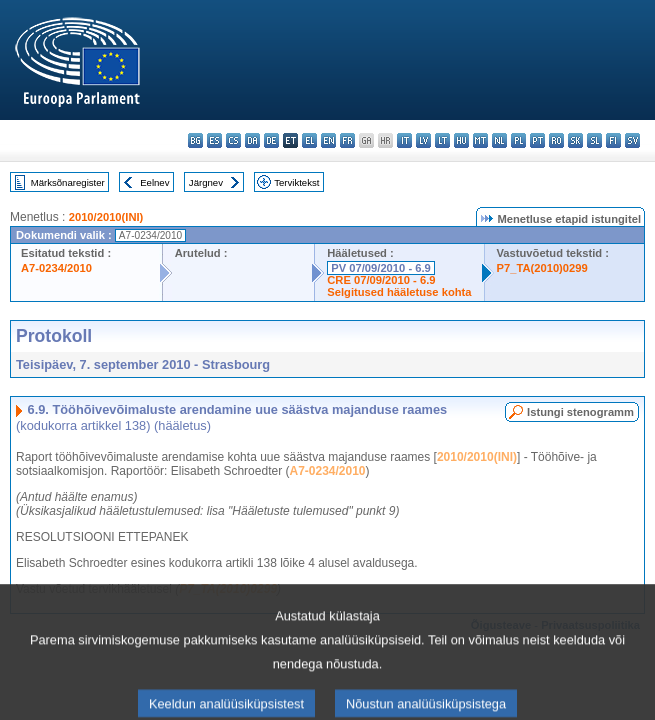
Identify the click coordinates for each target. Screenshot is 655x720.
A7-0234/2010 (56, 268)
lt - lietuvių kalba (442, 140)
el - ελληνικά (309, 140)
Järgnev (206, 182)
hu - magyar (461, 140)
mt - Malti (480, 140)
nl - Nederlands (499, 140)
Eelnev (154, 182)
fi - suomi (613, 140)
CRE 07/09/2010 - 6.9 (381, 280)
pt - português (537, 140)
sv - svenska (632, 140)
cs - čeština (233, 140)
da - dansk (252, 140)
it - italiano (404, 140)
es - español (214, 140)
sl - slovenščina (594, 140)
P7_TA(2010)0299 (542, 268)
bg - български (195, 140)
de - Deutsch (271, 140)
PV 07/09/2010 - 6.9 (381, 268)
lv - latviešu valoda (423, 140)
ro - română (556, 140)
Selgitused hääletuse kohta (399, 292)
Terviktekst (296, 182)
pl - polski (518, 140)
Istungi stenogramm (580, 412)
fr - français (347, 140)
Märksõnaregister (68, 182)
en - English (328, 140)
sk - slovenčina (575, 140)
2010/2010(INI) (106, 217)
